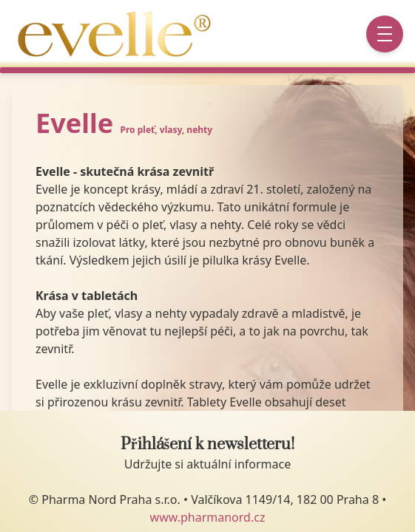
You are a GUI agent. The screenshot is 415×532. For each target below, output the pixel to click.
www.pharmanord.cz (208, 517)
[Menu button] (385, 34)
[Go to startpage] (117, 34)
